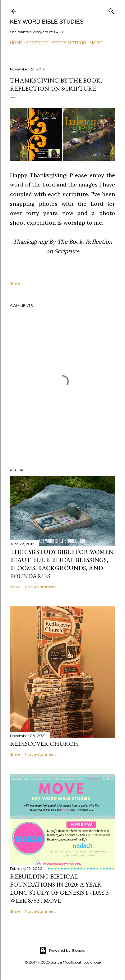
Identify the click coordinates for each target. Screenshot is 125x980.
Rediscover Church (44, 744)
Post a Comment (40, 587)
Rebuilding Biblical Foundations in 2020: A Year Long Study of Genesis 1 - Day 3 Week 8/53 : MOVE (59, 888)
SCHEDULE (37, 43)
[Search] (111, 10)
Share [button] (15, 283)
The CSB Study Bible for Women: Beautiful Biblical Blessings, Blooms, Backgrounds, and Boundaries (62, 564)
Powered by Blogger (62, 951)
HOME (16, 43)
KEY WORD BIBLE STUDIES (47, 22)
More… (98, 43)
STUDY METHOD (69, 43)
